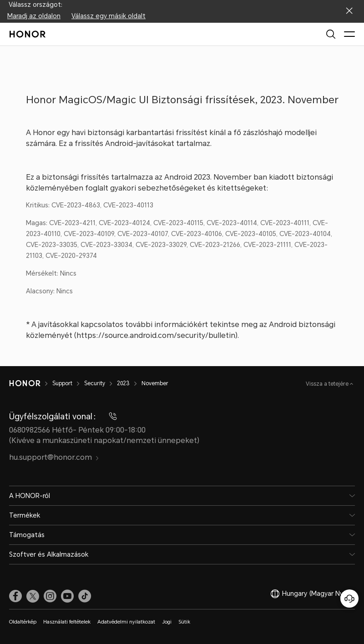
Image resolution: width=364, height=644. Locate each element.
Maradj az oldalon (34, 16)
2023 (123, 383)
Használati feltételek (67, 622)
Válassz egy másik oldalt (109, 16)
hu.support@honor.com (54, 457)
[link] (15, 596)
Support (62, 383)
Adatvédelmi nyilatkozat (126, 622)
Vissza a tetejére (328, 384)
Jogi (167, 622)
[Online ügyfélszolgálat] (349, 599)
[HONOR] (25, 383)
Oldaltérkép (23, 622)
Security (95, 383)
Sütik (184, 622)
